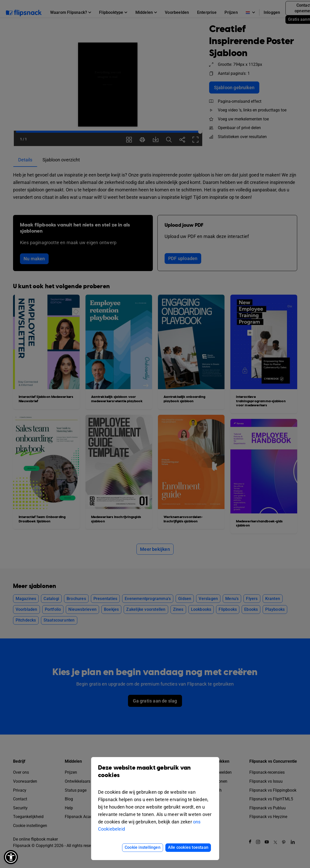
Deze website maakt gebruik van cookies (155, 775)
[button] (11, 857)
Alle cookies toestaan (188, 847)
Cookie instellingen (143, 847)
